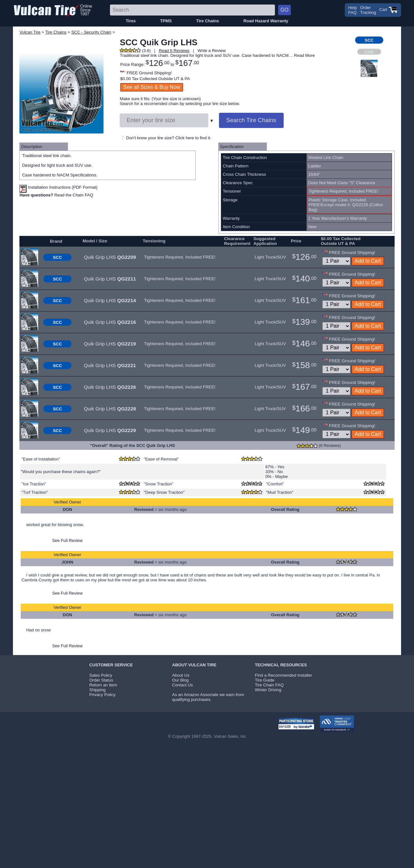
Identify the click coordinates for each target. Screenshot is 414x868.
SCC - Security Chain (91, 32)
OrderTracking (368, 10)
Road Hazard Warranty (266, 21)
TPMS (166, 21)
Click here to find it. (193, 138)
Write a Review (212, 51)
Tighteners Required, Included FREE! (180, 257)
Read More (304, 55)
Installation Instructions (45, 187)
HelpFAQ (353, 10)
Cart (388, 10)
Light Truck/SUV (270, 257)
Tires (131, 21)
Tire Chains (207, 21)
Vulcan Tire (30, 32)
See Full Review (67, 540)
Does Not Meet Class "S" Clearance (342, 183)
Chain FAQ (83, 195)
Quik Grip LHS (110, 257)
